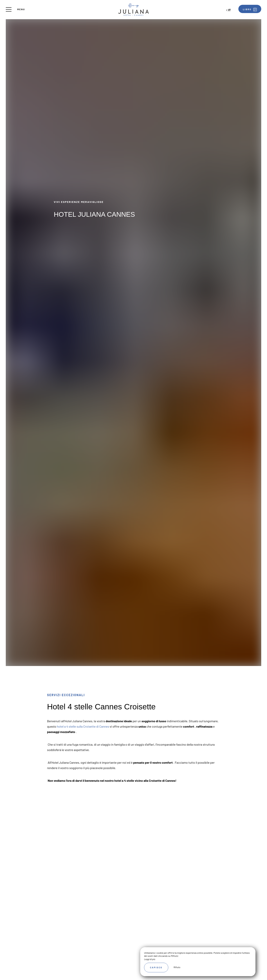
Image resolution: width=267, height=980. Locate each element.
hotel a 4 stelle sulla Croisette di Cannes (83, 726)
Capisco (156, 967)
